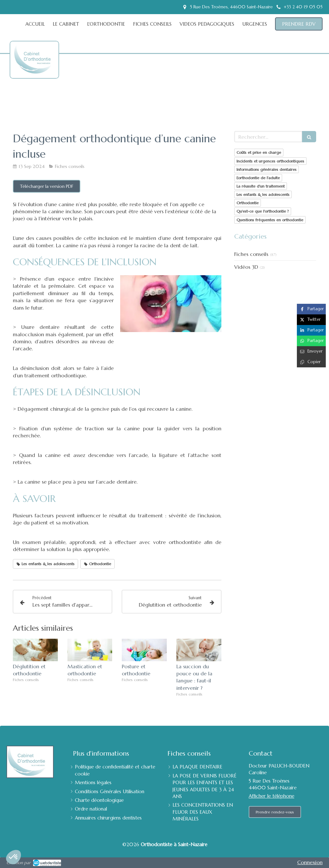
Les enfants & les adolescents (263, 194)
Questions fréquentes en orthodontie (270, 220)
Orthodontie (248, 203)
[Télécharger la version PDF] (47, 186)
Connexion (310, 862)
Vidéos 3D (246, 267)
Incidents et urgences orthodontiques (270, 161)
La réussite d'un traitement (261, 186)
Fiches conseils (251, 254)
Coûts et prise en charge (259, 152)
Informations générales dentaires (267, 169)
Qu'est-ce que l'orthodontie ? (263, 211)
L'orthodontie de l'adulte (258, 178)
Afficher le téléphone (271, 796)
